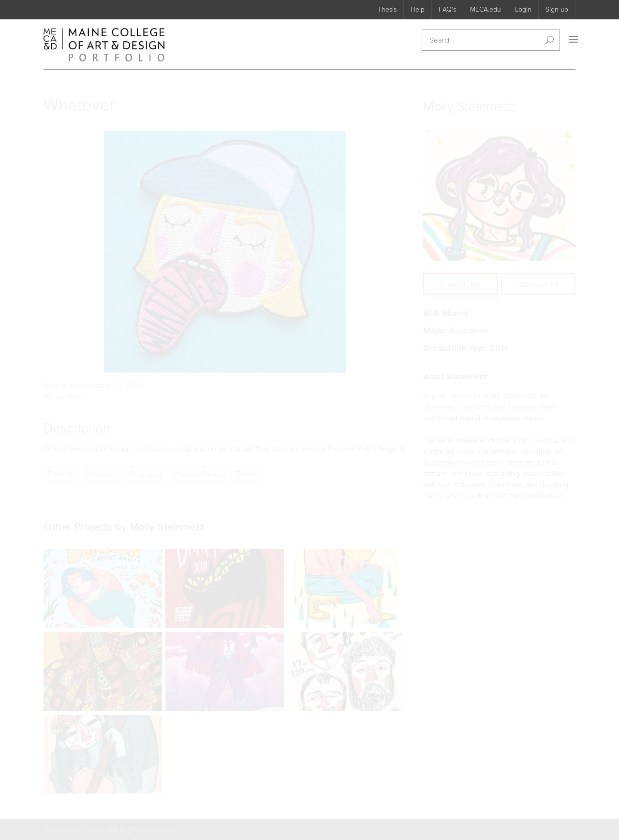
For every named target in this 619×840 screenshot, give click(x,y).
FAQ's (447, 9)
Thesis (387, 9)
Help (418, 9)
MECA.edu (486, 9)
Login (523, 9)
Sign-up (557, 9)
